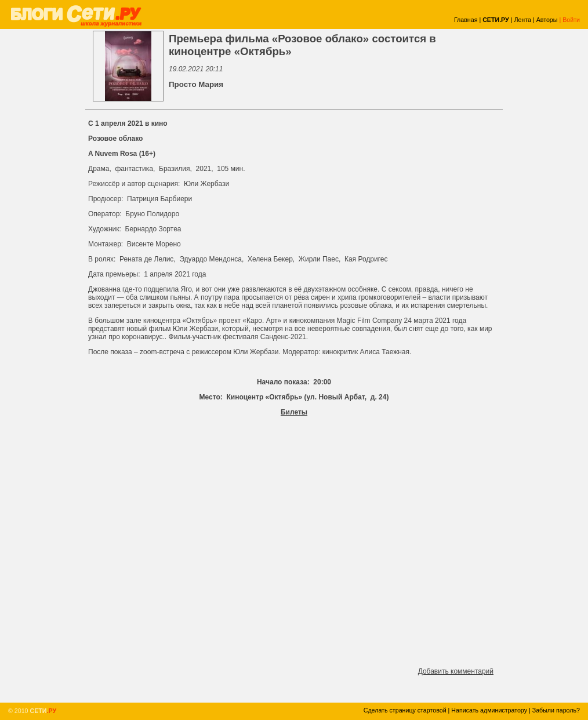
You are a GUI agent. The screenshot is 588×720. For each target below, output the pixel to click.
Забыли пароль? (556, 710)
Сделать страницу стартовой (405, 710)
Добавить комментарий (456, 671)
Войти (571, 20)
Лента (522, 20)
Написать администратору (489, 710)
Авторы (547, 20)
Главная (466, 20)
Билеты (294, 412)
